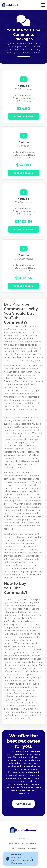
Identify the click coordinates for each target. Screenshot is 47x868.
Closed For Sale (23, 116)
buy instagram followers (24, 848)
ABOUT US (24, 839)
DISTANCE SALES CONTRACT (24, 843)
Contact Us (23, 804)
